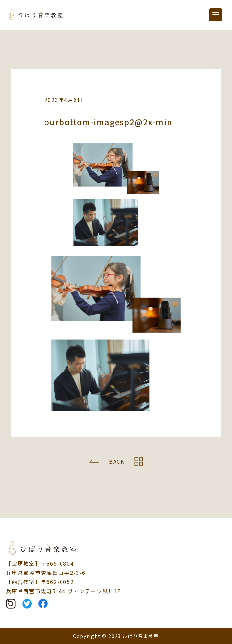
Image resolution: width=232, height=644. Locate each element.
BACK (117, 461)
